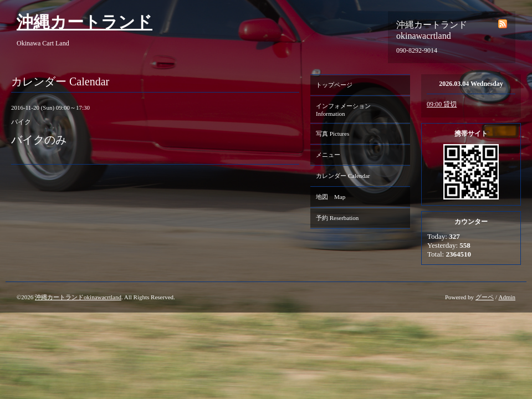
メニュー (328, 155)
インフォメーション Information (346, 110)
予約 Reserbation (337, 218)
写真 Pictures (332, 134)
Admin (507, 297)
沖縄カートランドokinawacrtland (78, 297)
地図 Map (331, 197)
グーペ (485, 297)
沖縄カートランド (85, 22)
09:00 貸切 (442, 104)
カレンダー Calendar (343, 176)
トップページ (334, 85)
